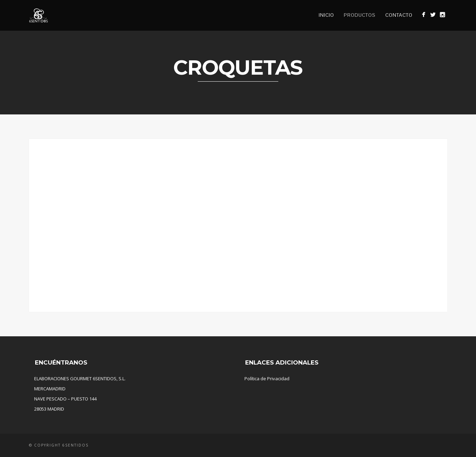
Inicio (326, 15)
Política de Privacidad (267, 379)
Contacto (399, 15)
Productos (360, 15)
